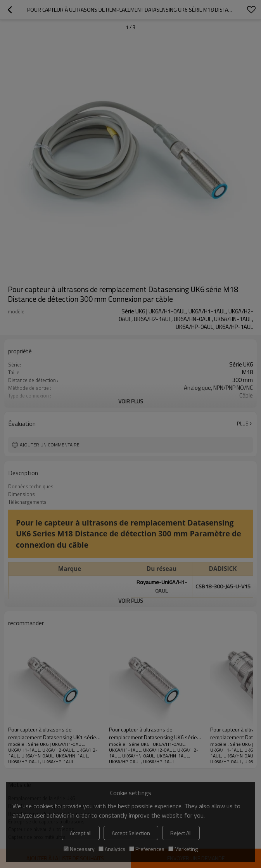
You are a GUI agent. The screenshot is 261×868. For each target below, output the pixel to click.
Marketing (183, 849)
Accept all (81, 833)
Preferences (147, 849)
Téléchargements (27, 502)
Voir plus (131, 401)
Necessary (79, 849)
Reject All (181, 833)
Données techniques (31, 486)
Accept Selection (131, 833)
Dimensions (22, 494)
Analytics (112, 849)
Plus (243, 424)
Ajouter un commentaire (50, 445)
